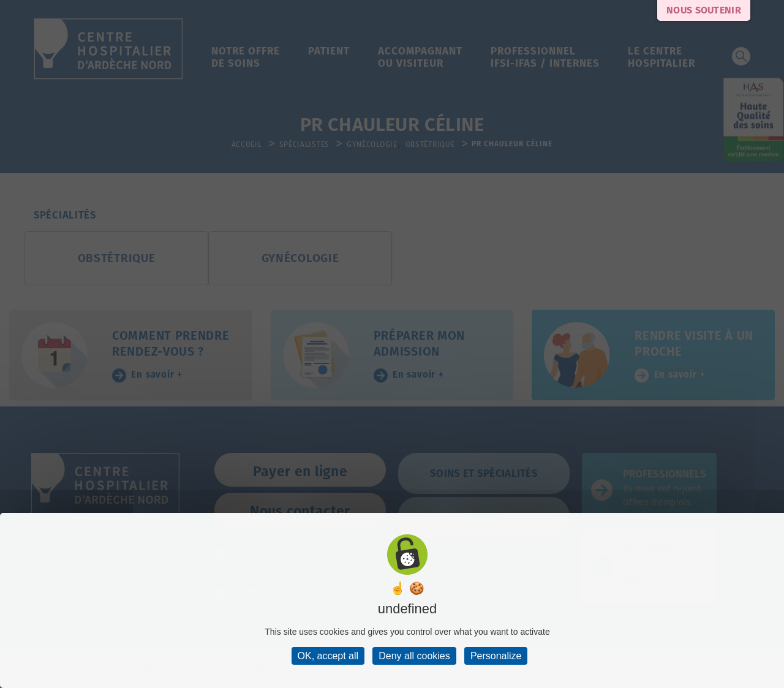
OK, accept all (328, 656)
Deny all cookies (414, 656)
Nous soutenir (704, 10)
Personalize (496, 656)
